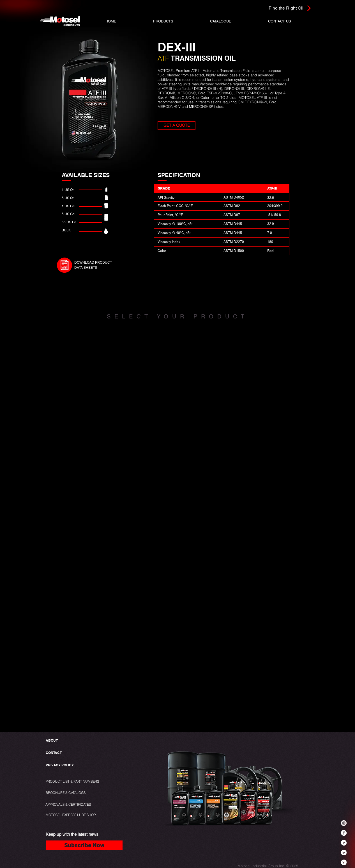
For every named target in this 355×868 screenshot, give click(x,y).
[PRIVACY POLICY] (61, 765)
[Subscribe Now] (84, 845)
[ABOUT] (52, 741)
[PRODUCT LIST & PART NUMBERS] (82, 782)
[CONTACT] (54, 753)
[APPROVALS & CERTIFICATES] (69, 805)
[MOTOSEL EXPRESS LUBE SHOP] (83, 815)
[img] (59, 378)
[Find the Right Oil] (278, 8)
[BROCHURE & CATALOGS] (68, 793)
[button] (163, 21)
